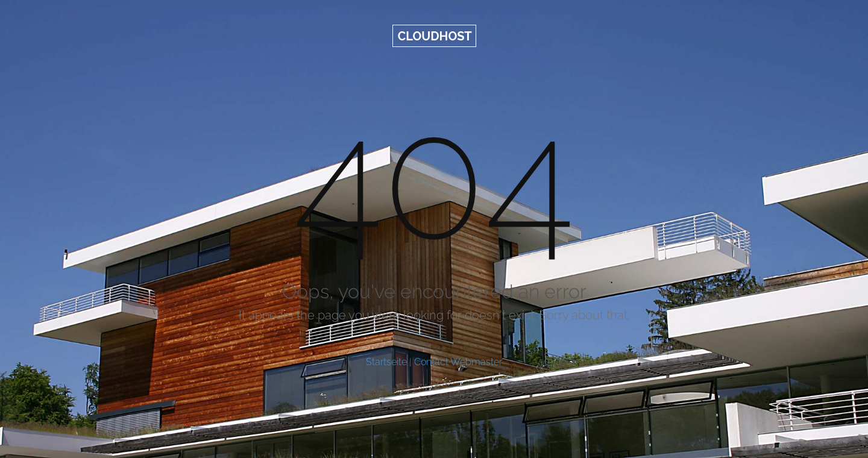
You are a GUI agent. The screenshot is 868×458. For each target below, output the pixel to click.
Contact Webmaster (458, 362)
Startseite (386, 362)
